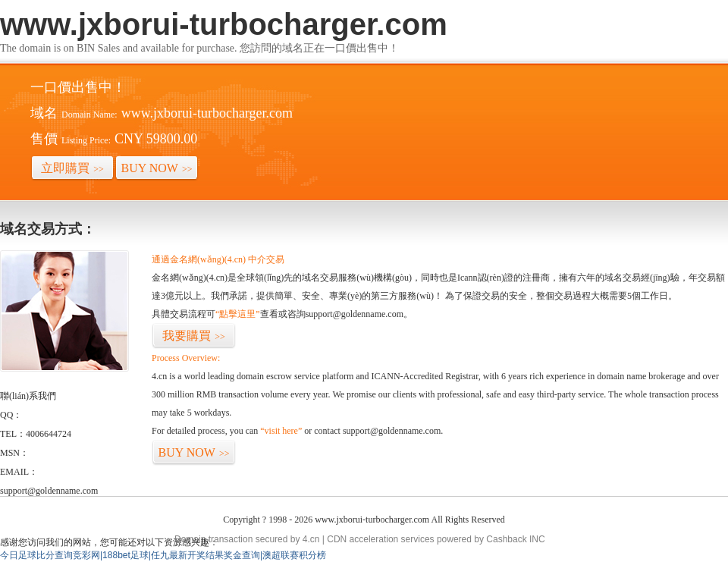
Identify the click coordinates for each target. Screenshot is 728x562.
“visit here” (281, 431)
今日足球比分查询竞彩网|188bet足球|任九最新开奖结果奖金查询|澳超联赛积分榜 (163, 555)
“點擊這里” (238, 314)
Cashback (506, 539)
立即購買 (72, 168)
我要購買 (194, 336)
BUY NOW (157, 168)
